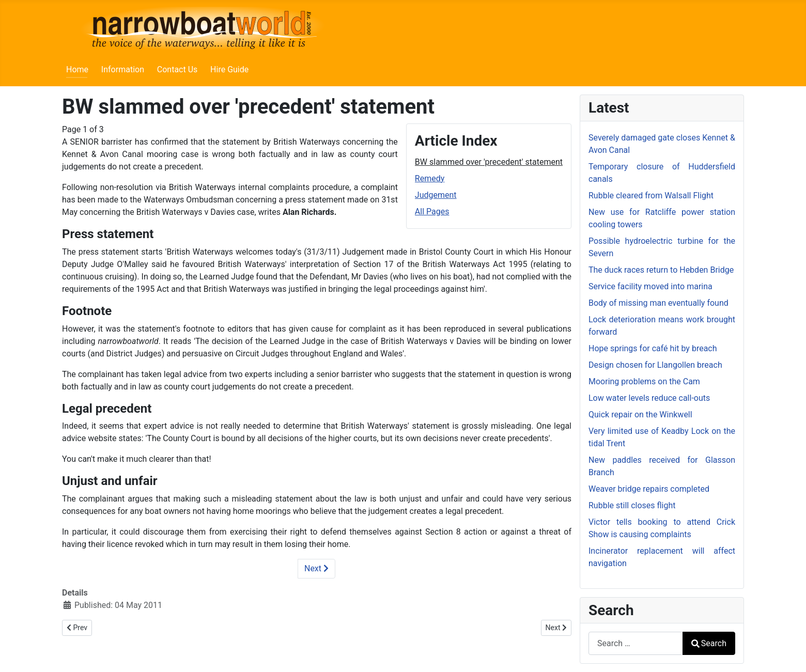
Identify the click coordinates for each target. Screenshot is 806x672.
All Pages (432, 212)
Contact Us (177, 69)
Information (123, 69)
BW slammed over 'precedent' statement (489, 162)
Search (709, 643)
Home (77, 69)
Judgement (436, 195)
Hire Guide (229, 69)
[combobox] (636, 643)
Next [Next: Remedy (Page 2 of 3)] (316, 568)
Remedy (430, 178)
